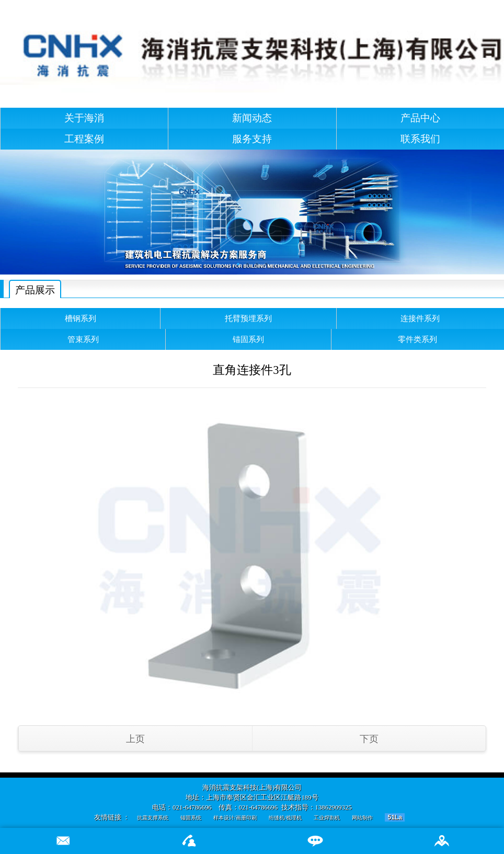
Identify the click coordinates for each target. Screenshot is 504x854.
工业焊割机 (327, 818)
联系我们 (420, 139)
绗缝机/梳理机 (285, 818)
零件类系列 (417, 339)
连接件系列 (420, 318)
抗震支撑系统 (153, 818)
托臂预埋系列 (248, 318)
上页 (135, 739)
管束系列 (83, 339)
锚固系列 (248, 339)
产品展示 (35, 290)
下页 (369, 739)
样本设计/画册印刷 (235, 818)
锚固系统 (191, 818)
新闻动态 (252, 118)
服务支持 (252, 139)
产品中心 (420, 118)
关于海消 (84, 118)
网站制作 (362, 818)
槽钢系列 (81, 318)
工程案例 (84, 139)
